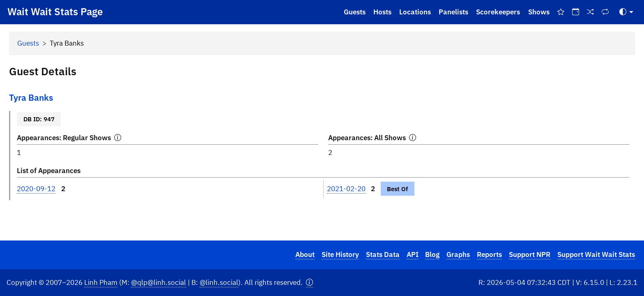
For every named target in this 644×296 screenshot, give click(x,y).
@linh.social (219, 282)
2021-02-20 (346, 189)
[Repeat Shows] (605, 12)
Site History (340, 254)
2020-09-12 (36, 189)
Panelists (453, 12)
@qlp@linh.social (159, 282)
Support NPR (530, 254)
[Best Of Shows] (561, 12)
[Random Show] (591, 12)
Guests (355, 12)
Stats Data (383, 254)
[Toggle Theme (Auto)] (626, 12)
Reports (489, 254)
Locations (415, 12)
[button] (309, 283)
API (413, 254)
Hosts (382, 12)
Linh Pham (101, 282)
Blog (432, 254)
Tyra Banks (31, 98)
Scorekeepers (498, 12)
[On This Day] (575, 12)
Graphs (458, 254)
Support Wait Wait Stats (596, 254)
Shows (539, 12)
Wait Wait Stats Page (55, 12)
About (305, 254)
